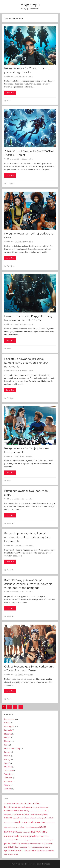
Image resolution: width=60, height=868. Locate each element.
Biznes (7, 723)
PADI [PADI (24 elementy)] (16, 840)
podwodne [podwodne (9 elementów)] (34, 840)
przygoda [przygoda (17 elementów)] (12, 847)
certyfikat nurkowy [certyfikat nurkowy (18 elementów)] (30, 814)
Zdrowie (8, 789)
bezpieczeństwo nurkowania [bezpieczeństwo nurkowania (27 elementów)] (18, 807)
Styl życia (8, 767)
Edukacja (8, 730)
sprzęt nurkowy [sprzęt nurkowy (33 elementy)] (12, 851)
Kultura (7, 756)
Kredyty (7, 752)
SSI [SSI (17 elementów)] (22, 851)
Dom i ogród (9, 727)
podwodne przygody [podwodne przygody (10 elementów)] (46, 840)
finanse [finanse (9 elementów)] (21, 818)
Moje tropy (30, 5)
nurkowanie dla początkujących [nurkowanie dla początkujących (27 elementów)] (20, 836)
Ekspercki (8, 734)
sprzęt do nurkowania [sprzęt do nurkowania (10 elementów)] (43, 847)
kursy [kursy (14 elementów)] (17, 823)
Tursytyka (11, 183)
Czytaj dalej (10, 93)
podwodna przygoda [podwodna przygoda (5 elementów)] (24, 840)
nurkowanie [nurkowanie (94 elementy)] (39, 832)
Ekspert (7, 738)
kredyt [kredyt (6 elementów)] (39, 818)
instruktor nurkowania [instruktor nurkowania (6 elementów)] (30, 818)
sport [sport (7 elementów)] (33, 847)
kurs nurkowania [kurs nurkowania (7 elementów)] (9, 823)
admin (31, 76)
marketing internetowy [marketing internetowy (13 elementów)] (25, 827)
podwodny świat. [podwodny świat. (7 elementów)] (26, 844)
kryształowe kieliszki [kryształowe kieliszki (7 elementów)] (47, 818)
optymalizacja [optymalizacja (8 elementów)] (9, 840)
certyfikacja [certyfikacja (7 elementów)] (46, 811)
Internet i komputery (12, 749)
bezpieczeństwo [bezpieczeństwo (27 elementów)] (32, 803)
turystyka (11, 523)
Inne (9, 101)
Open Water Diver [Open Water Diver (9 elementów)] (42, 836)
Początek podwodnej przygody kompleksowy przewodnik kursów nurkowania (26, 363)
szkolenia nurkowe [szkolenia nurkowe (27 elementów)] (33, 851)
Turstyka (10, 398)
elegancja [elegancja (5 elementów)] (15, 818)
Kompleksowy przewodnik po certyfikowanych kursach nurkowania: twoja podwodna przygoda (29, 584)
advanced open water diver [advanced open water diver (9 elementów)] (14, 804)
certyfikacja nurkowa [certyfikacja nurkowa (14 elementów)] (13, 814)
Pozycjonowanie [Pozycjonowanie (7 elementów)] (36, 844)
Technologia (9, 770)
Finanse (7, 741)
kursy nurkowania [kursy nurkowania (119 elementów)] (32, 822)
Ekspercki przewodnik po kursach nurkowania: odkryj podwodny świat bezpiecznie (28, 537)
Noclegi (7, 759)
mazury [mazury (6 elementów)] (37, 827)
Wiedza (7, 785)
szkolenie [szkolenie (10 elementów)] (46, 851)
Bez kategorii (9, 719)
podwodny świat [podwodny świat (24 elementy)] (12, 843)
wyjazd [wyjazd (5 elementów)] (16, 854)
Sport (9, 699)
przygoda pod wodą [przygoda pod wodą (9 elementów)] (24, 847)
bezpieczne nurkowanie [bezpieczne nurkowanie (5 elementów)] (35, 811)
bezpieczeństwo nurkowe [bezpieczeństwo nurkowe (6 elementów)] (41, 807)
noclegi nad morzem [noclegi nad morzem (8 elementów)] (24, 832)
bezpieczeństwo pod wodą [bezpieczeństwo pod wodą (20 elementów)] (16, 811)
